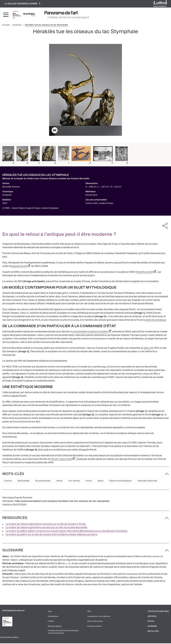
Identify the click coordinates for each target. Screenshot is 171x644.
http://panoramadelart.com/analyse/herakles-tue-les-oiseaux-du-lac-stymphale (62, 501)
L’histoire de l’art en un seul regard (68, 18)
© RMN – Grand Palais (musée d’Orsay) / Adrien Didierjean (30, 208)
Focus (151, 622)
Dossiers (152, 627)
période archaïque (156, 320)
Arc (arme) (76, 481)
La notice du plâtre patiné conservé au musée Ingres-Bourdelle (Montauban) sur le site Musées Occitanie (67, 531)
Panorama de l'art (61, 13)
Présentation (53, 617)
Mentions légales (55, 627)
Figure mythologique (122, 481)
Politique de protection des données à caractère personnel (63, 632)
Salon (147, 348)
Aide (50, 612)
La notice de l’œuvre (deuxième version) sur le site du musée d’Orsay (46, 524)
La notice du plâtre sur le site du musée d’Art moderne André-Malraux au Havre (52, 535)
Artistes (152, 617)
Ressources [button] (15, 518)
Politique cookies (94, 627)
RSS (89, 612)
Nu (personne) (44, 481)
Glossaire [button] (13, 551)
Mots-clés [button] (13, 474)
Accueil (6, 25)
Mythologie (24, 481)
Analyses (17, 25)
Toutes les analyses (158, 612)
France (8, 481)
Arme (90, 481)
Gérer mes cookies (95, 622)
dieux (102, 481)
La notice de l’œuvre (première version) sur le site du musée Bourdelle (47, 528)
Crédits (51, 622)
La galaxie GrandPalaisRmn (23, 4)
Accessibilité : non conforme (99, 617)
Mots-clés (153, 632)
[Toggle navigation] (6, 15)
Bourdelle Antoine (11, 187)
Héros (61, 481)
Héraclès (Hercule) (150, 481)
